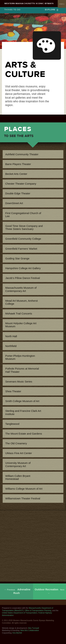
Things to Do (12, 10)
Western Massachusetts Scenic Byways (29, 3)
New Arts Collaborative (30, 630)
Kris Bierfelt (17, 633)
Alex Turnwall (34, 628)
